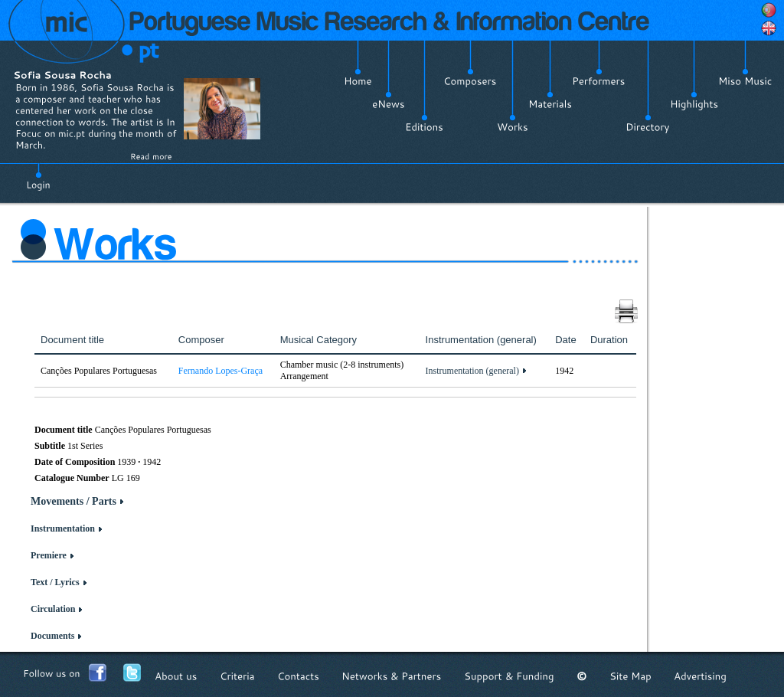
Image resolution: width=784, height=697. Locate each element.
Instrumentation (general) (472, 371)
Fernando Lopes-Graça (220, 371)
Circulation (53, 609)
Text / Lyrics (55, 582)
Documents (52, 636)
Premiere (49, 555)
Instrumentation (63, 528)
